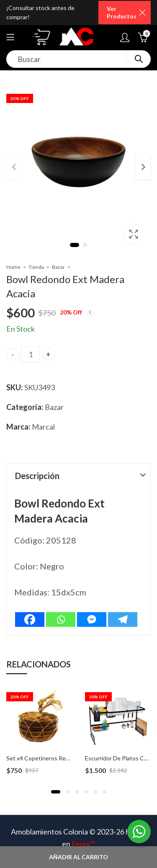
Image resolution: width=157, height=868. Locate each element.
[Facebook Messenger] (92, 619)
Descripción (37, 476)
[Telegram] (123, 619)
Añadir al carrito (78, 857)
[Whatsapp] (61, 619)
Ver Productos (122, 12)
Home (13, 267)
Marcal (43, 427)
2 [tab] (85, 245)
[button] (56, 792)
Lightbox (134, 234)
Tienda (36, 267)
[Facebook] (30, 619)
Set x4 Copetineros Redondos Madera (56, 758)
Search (139, 59)
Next (143, 167)
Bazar (58, 267)
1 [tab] (75, 245)
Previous (14, 167)
